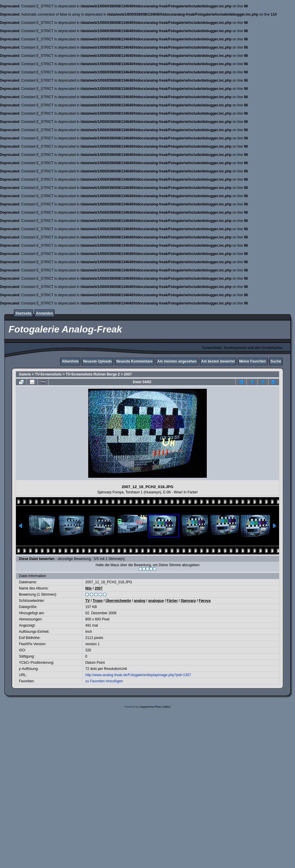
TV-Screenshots (48, 374)
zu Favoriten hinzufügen (104, 681)
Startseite (23, 313)
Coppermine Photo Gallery (155, 707)
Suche (276, 361)
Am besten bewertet (218, 361)
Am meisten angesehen (177, 361)
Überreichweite (118, 601)
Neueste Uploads (97, 361)
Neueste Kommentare (134, 361)
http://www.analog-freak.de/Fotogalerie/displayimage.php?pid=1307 (138, 675)
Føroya (205, 601)
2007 (128, 374)
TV (87, 601)
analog (140, 601)
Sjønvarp (188, 601)
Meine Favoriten (253, 361)
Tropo (97, 601)
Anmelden (45, 313)
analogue (156, 601)
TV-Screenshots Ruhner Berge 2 (93, 374)
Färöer (172, 601)
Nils (88, 588)
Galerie (25, 374)
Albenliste (70, 361)
